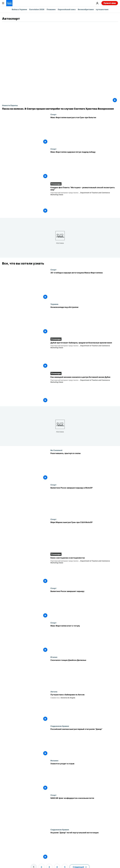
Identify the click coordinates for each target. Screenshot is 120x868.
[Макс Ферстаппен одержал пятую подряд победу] (84, 165)
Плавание (51, 9)
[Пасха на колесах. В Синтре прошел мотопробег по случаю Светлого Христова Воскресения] (60, 109)
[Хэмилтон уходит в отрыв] (84, 777)
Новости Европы (10, 105)
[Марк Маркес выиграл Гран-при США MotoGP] (84, 535)
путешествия (102, 9)
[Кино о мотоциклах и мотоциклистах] (84, 570)
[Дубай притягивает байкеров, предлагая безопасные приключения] (84, 355)
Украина (54, 304)
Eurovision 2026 (37, 9)
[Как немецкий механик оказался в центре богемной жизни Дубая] (84, 390)
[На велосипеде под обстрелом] (84, 320)
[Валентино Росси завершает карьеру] (84, 604)
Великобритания (86, 9)
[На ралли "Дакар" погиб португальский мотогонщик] (84, 846)
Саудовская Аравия (60, 726)
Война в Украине (19, 9)
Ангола (54, 692)
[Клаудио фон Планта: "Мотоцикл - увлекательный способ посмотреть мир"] (84, 200)
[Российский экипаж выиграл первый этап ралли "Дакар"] (84, 742)
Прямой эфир (110, 3)
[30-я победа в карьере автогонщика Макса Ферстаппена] (84, 286)
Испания (54, 761)
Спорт (53, 114)
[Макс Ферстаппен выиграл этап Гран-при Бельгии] (84, 131)
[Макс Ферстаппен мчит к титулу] (84, 639)
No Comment (56, 450)
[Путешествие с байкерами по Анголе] (84, 708)
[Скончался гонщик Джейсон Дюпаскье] (84, 673)
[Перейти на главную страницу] (9, 3)
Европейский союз (67, 9)
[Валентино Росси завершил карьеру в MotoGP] (84, 501)
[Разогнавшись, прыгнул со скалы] (84, 466)
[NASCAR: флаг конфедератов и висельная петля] (84, 811)
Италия (54, 657)
